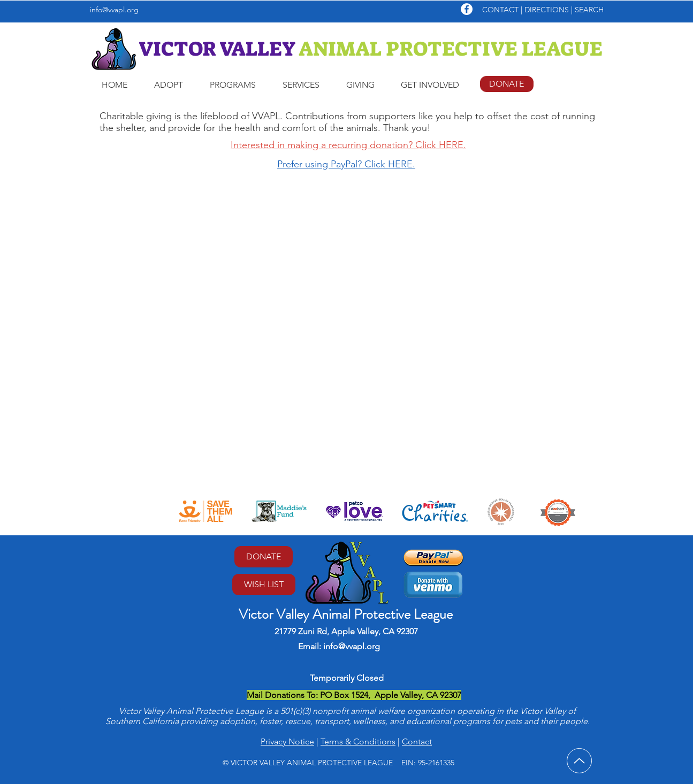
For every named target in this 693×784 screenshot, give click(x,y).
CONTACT (500, 10)
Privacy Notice (287, 741)
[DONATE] (507, 84)
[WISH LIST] (264, 585)
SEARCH (589, 10)
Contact (417, 741)
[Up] (579, 761)
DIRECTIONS (548, 10)
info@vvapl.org (114, 10)
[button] (169, 85)
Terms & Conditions (358, 741)
